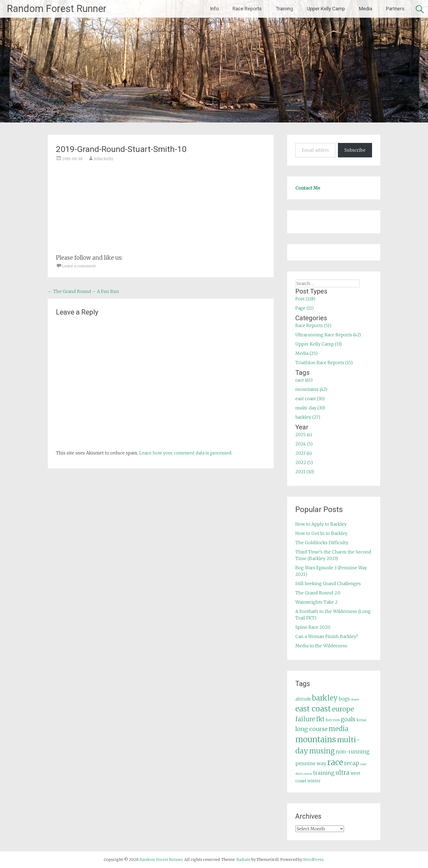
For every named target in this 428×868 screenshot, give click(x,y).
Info (214, 9)
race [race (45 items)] (335, 762)
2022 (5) (304, 462)
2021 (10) (305, 472)
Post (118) (305, 299)
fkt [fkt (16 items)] (320, 719)
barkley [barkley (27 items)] (325, 698)
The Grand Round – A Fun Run (83, 291)
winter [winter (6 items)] (314, 781)
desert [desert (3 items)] (355, 700)
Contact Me (308, 188)
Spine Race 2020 (313, 627)
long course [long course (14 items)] (311, 729)
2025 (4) (304, 435)
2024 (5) (304, 444)
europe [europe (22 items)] (343, 709)
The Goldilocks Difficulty (322, 543)
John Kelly (104, 159)
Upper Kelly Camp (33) (319, 344)
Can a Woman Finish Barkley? (327, 636)
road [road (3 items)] (363, 764)
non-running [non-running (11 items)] (353, 752)
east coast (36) (310, 399)
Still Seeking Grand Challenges (328, 583)
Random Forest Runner (57, 9)
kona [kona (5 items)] (361, 720)
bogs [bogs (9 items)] (344, 699)
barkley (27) (308, 417)
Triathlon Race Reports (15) (324, 363)
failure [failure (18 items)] (305, 719)
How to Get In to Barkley (321, 533)
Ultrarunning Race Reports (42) (328, 335)
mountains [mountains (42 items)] (316, 740)
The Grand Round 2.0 (318, 593)
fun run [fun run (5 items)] (333, 720)
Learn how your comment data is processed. (186, 453)
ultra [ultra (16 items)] (342, 773)
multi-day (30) (310, 408)
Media (365, 9)
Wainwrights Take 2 (316, 602)
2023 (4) (304, 453)
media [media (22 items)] (338, 729)
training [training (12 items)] (324, 773)
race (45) (304, 380)
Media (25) (306, 353)
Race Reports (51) (313, 325)
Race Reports (247, 9)
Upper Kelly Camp (326, 9)
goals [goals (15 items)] (348, 719)
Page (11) (304, 308)
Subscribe (355, 150)
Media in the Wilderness (321, 646)
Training (284, 9)
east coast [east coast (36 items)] (313, 709)
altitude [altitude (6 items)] (303, 699)
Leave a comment (79, 266)
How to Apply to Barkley (321, 524)
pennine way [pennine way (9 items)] (311, 764)
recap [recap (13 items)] (352, 763)
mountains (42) (311, 389)
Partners (395, 9)
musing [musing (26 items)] (322, 751)
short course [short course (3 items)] (304, 774)
